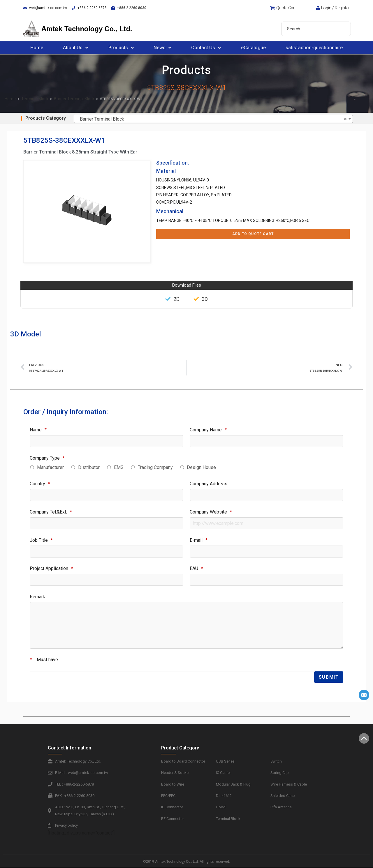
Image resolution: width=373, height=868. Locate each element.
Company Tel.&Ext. (51, 512)
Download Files (187, 285)
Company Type (47, 458)
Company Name (208, 430)
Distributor (89, 467)
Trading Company (155, 467)
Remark (37, 597)
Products (121, 48)
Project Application (51, 568)
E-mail (199, 540)
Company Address (209, 484)
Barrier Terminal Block (74, 99)
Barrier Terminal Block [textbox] (212, 119)
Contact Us (206, 48)
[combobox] (213, 119)
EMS (119, 467)
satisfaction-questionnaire (314, 48)
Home (37, 48)
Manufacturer (50, 467)
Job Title (41, 540)
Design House (201, 467)
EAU (196, 568)
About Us (76, 48)
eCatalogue (253, 48)
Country (40, 484)
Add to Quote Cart (253, 234)
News (162, 48)
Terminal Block (35, 99)
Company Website (211, 512)
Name (38, 430)
